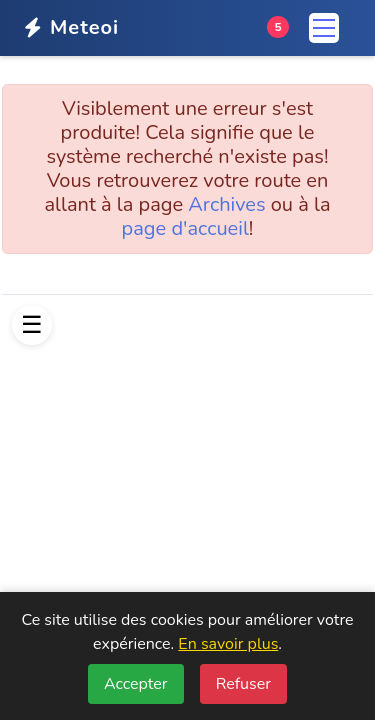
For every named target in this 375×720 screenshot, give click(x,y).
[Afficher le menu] (32, 325)
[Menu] (324, 28)
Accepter (136, 684)
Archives (226, 204)
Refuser (243, 684)
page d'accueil (185, 228)
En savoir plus (228, 644)
